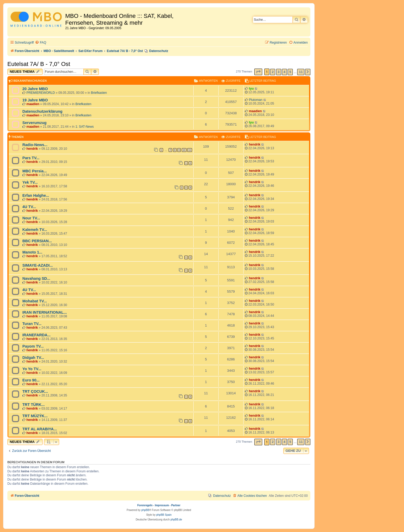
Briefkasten (99, 93)
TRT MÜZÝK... (35, 416)
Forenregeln (145, 505)
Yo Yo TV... (32, 369)
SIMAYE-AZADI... (38, 265)
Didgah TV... (33, 358)
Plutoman (256, 100)
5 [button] (290, 72)
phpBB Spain (164, 515)
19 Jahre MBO (35, 100)
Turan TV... (32, 324)
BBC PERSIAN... (37, 241)
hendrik (32, 149)
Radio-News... (35, 145)
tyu (251, 89)
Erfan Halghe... (36, 195)
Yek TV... (30, 182)
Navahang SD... (36, 278)
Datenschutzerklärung (42, 111)
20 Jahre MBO (35, 89)
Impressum (162, 505)
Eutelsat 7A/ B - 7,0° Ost (39, 64)
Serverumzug (34, 123)
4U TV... (29, 207)
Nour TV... (31, 218)
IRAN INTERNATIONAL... (45, 312)
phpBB (145, 510)
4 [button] (284, 72)
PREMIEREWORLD (41, 93)
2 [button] (273, 72)
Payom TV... (33, 346)
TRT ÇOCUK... (35, 391)
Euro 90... (31, 380)
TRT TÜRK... (34, 405)
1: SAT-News (85, 127)
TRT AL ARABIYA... (40, 429)
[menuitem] (41, 43)
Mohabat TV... (35, 301)
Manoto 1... (32, 252)
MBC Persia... (35, 171)
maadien (33, 104)
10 (184, 150)
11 (190, 150)
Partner (176, 505)
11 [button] (301, 72)
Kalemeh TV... (35, 230)
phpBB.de (176, 520)
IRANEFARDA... (36, 335)
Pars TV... (31, 158)
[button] (258, 72)
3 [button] (279, 72)
